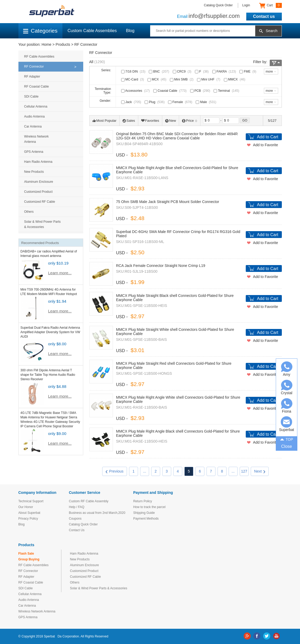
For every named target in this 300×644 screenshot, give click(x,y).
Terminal (227, 91)
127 (244, 471)
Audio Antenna (35, 116)
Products (63, 44)
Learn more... (60, 273)
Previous (114, 471)
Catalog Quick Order (218, 5)
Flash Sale (26, 554)
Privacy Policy (28, 519)
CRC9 (183, 72)
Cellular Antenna (36, 107)
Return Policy (143, 501)
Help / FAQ (77, 507)
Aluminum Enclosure (39, 182)
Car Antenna (33, 126)
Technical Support (31, 501)
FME (248, 72)
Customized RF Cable (40, 202)
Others (29, 212)
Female (181, 102)
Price (190, 121)
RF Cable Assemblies (39, 57)
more (269, 72)
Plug (155, 102)
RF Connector (86, 44)
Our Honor (26, 507)
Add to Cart (268, 137)
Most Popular (105, 121)
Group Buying (29, 559)
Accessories (136, 91)
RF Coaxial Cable (37, 87)
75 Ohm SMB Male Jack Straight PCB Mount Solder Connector (168, 202)
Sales (129, 121)
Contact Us (77, 530)
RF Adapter (32, 77)
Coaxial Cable (170, 91)
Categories (40, 31)
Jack (132, 102)
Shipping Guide (144, 513)
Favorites (150, 121)
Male (206, 102)
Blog (130, 31)
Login (246, 5)
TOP (287, 439)
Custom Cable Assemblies (92, 31)
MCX (158, 79)
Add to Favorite (266, 145)
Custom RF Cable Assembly (89, 501)
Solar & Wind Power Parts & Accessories (43, 224)
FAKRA (225, 72)
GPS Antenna (34, 152)
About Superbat (29, 513)
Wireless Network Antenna (36, 139)
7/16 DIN (134, 72)
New (171, 121)
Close (287, 446)
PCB (201, 91)
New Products (34, 172)
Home (46, 44)
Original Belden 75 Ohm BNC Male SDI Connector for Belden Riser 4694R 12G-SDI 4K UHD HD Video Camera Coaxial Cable (177, 136)
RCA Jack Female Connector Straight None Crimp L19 (161, 266)
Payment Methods (146, 519)
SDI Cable (31, 97)
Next (260, 471)
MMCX (235, 79)
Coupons (75, 519)
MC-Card (133, 79)
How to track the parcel (149, 507)
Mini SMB (182, 79)
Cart (270, 6)
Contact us (264, 16)
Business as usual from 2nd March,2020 (97, 513)
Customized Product (38, 192)
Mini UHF (209, 79)
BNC (159, 72)
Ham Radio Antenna (38, 162)
